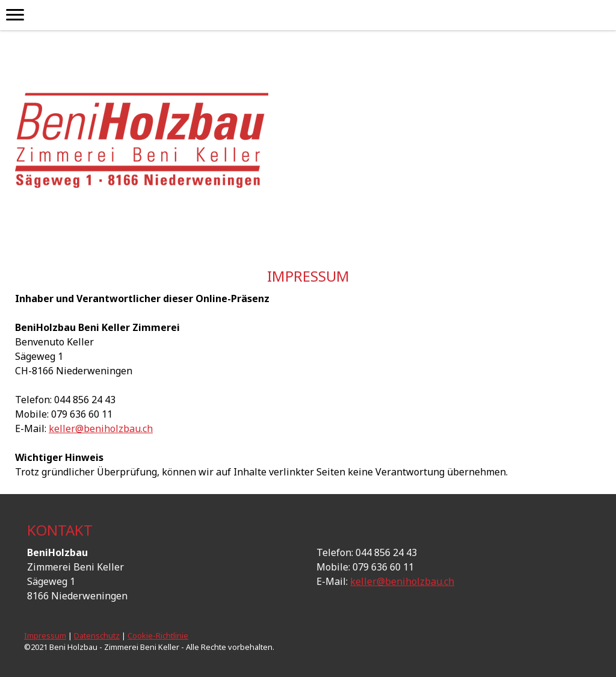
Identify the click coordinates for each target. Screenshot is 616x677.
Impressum (45, 635)
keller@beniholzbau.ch (101, 428)
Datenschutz (97, 635)
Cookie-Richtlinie (158, 635)
